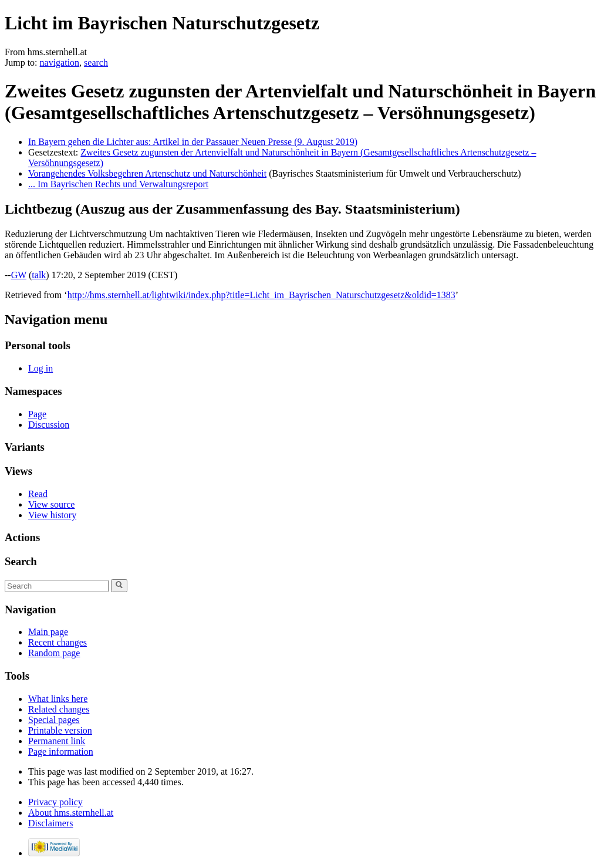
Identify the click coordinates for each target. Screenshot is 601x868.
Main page (48, 632)
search (96, 63)
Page (37, 414)
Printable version (60, 730)
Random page (54, 653)
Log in (40, 368)
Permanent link (57, 741)
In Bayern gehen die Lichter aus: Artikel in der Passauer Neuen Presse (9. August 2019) (193, 142)
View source (51, 504)
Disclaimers (50, 823)
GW (19, 275)
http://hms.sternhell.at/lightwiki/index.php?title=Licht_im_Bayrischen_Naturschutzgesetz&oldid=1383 (261, 295)
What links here (58, 699)
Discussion (49, 425)
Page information (61, 752)
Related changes (59, 709)
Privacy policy (55, 802)
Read (38, 494)
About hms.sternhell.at (71, 813)
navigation (60, 63)
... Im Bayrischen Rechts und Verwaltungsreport (118, 184)
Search (21, 561)
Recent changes (58, 642)
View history (52, 515)
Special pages (54, 720)
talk (39, 275)
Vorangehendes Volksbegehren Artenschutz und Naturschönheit (147, 173)
